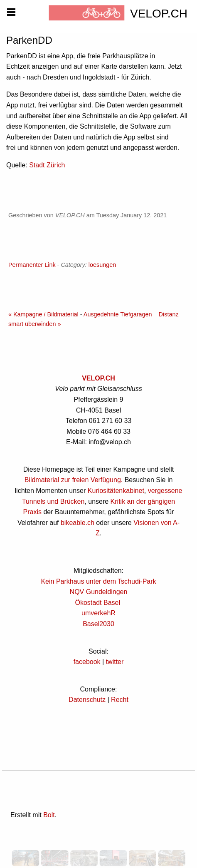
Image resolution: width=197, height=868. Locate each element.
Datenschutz (87, 700)
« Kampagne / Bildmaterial (43, 314)
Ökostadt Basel (98, 603)
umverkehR (98, 613)
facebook (87, 662)
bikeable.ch (78, 523)
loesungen (102, 265)
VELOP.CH (98, 378)
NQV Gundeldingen (99, 592)
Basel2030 (98, 624)
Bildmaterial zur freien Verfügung (73, 480)
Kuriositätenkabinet (116, 491)
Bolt (49, 815)
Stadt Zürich (47, 165)
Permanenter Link (32, 265)
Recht (120, 700)
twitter (115, 662)
